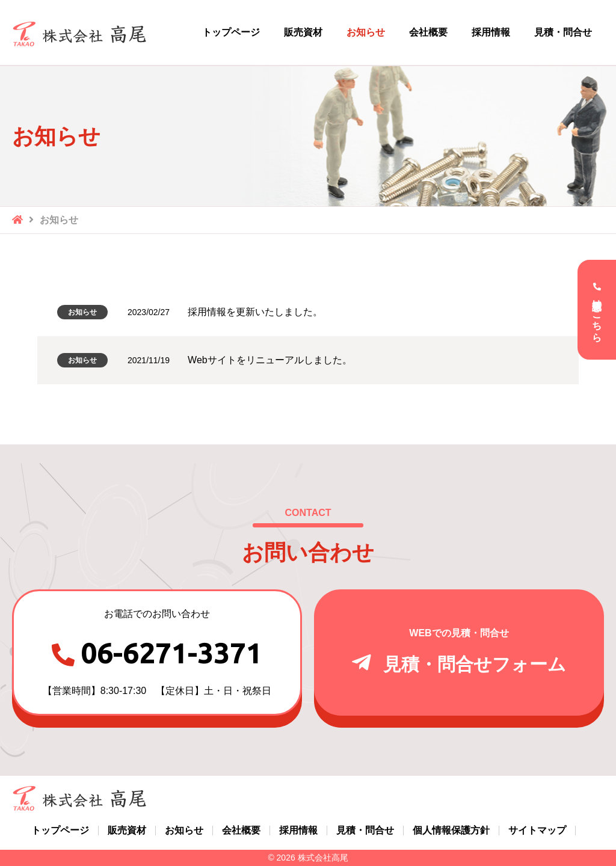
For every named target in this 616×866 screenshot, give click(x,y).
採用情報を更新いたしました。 (255, 312)
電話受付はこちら (597, 315)
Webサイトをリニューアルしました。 (270, 360)
